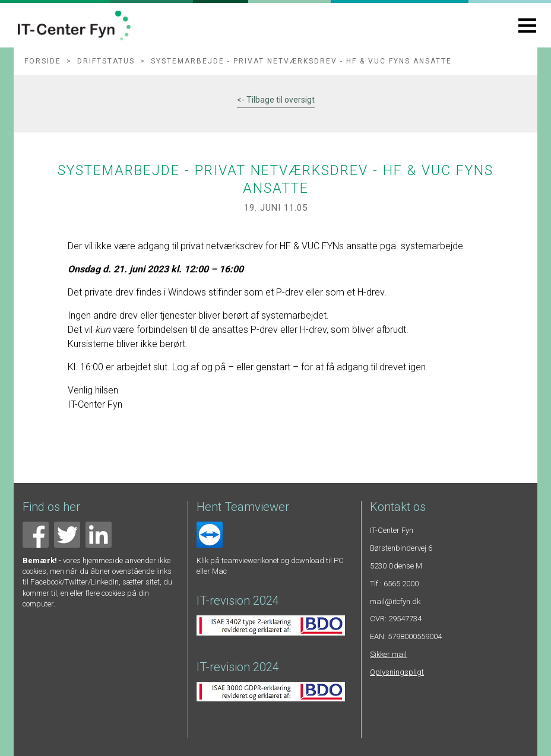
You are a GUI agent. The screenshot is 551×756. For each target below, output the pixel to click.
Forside (43, 61)
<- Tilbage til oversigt (276, 100)
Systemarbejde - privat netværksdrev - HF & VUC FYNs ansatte (301, 61)
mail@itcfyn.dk (395, 601)
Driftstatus (106, 61)
